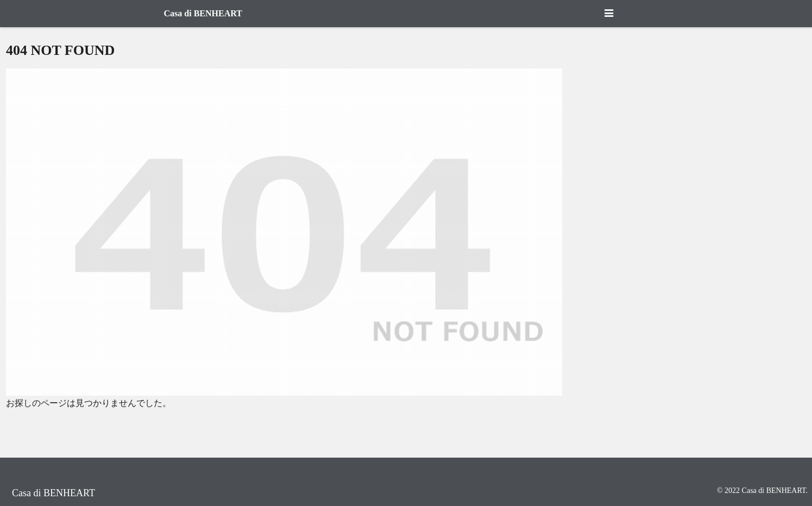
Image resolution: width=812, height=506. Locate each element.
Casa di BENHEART (203, 13)
